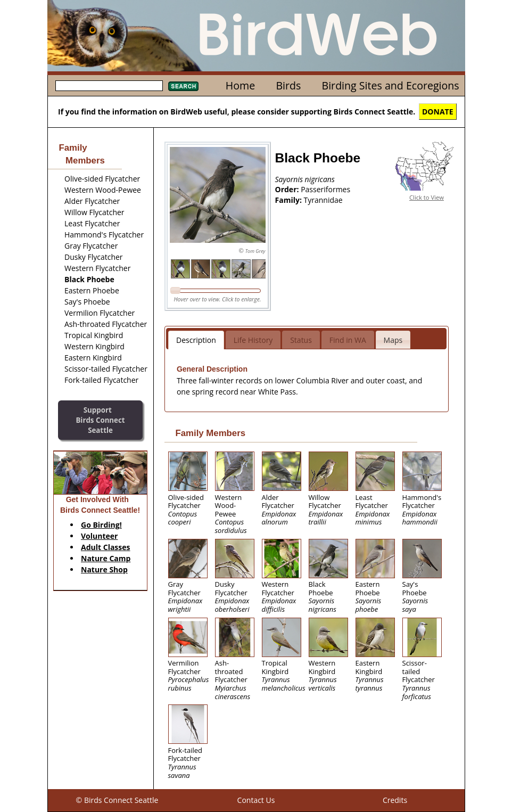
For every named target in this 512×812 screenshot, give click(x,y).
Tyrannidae (323, 200)
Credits (395, 800)
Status (301, 340)
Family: (290, 200)
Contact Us (256, 800)
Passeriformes (325, 189)
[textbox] (109, 86)
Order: (288, 189)
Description (196, 340)
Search (183, 86)
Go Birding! (101, 525)
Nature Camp (106, 558)
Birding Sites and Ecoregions (391, 85)
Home (240, 85)
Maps (393, 340)
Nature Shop (104, 569)
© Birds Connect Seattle (117, 800)
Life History (253, 340)
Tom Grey (255, 251)
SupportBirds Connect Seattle (100, 420)
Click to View (427, 197)
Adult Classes (106, 547)
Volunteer (99, 536)
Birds (288, 85)
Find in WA (348, 340)
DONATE (438, 112)
